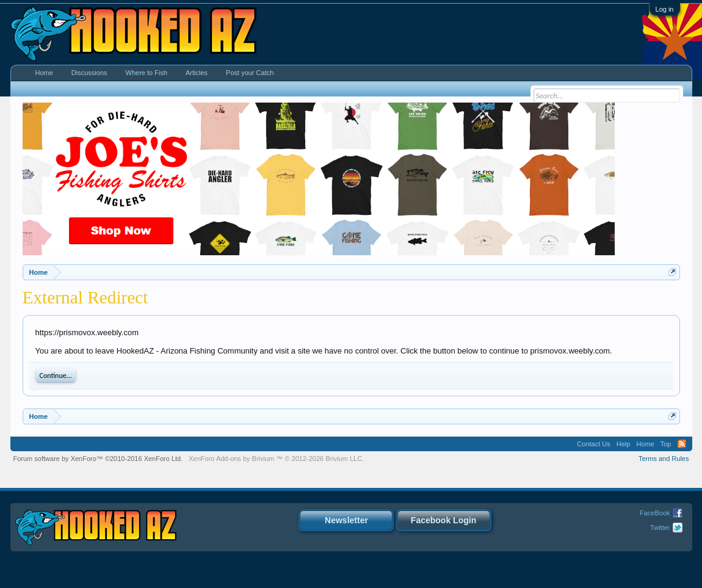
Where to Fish (147, 73)
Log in (665, 9)
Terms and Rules (664, 459)
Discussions (89, 73)
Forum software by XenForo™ (98, 459)
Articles (197, 73)
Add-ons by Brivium (276, 459)
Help (624, 444)
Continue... (56, 376)
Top (666, 444)
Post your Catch (250, 73)
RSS (682, 444)
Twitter (660, 528)
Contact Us (593, 444)
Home (44, 73)
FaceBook (655, 513)
